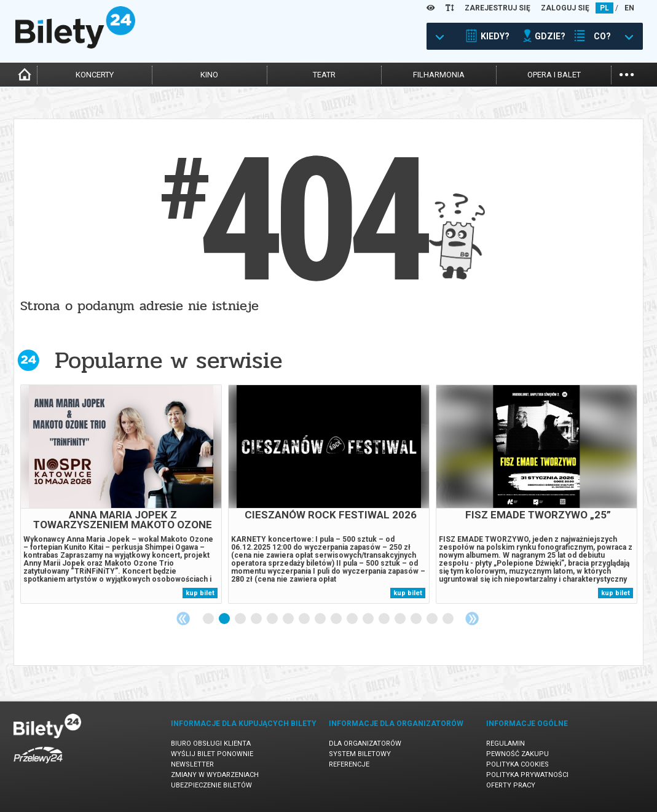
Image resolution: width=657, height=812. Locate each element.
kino (209, 75)
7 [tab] (305, 619)
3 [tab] (241, 619)
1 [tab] (209, 619)
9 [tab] (337, 619)
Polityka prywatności (527, 775)
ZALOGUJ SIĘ (565, 8)
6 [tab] (289, 619)
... (627, 73)
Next (472, 619)
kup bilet (200, 593)
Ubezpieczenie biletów (211, 785)
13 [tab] (401, 619)
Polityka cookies (517, 764)
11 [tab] (369, 619)
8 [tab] (321, 619)
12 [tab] (385, 619)
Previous (183, 619)
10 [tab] (353, 619)
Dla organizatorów (365, 744)
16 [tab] (449, 619)
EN (629, 8)
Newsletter (192, 764)
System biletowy (360, 754)
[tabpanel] (121, 494)
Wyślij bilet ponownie (212, 754)
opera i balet (554, 75)
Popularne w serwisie (168, 360)
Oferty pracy (511, 785)
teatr (324, 75)
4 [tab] (257, 619)
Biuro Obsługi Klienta (211, 744)
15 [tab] (433, 619)
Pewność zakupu (517, 754)
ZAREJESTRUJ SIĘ (498, 8)
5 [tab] (273, 619)
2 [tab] (225, 619)
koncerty (95, 75)
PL (604, 8)
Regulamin (506, 744)
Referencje (349, 764)
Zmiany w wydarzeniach (215, 775)
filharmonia (439, 75)
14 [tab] (417, 619)
